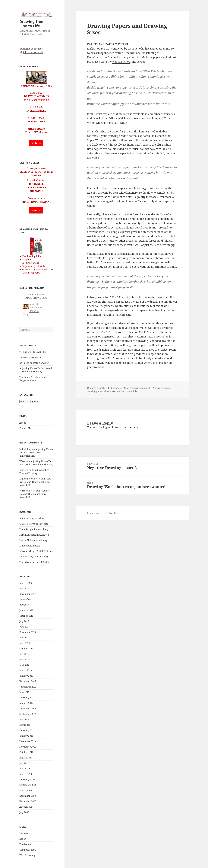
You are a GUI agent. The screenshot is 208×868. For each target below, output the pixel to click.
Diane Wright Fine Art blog (34, 529)
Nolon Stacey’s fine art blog (34, 557)
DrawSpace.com (97, 57)
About (23, 423)
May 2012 (24, 692)
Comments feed (28, 850)
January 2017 (26, 610)
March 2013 (26, 670)
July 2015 (24, 621)
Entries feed (26, 844)
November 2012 (28, 681)
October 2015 (26, 616)
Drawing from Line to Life (32, 24)
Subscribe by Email (33, 52)
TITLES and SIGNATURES (33, 352)
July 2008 (24, 812)
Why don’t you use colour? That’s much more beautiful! (35, 482)
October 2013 (26, 649)
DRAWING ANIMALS (30, 357)
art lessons (132, 388)
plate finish (132, 391)
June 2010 (25, 769)
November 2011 (28, 709)
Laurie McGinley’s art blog (33, 540)
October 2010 (26, 752)
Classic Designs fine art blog (34, 524)
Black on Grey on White (32, 518)
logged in (109, 427)
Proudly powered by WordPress (104, 513)
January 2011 (26, 736)
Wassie (23, 461)
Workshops (36, 308)
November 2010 (28, 747)
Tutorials (34, 311)
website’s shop (121, 62)
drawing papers (95, 391)
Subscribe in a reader (31, 49)
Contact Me (25, 428)
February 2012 (27, 698)
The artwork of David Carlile (34, 562)
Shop (26, 314)
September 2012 (28, 687)
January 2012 (26, 703)
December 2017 (28, 594)
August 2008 (26, 807)
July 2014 (24, 638)
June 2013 (25, 659)
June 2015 (25, 627)
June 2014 (25, 643)
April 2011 (25, 725)
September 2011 (28, 714)
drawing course (163, 388)
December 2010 (28, 741)
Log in (23, 839)
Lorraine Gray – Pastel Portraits (36, 551)
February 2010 (27, 779)
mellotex (121, 391)
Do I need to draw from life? (34, 363)
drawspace (110, 391)
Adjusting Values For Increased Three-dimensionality (36, 452)
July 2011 (24, 719)
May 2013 (24, 665)
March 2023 (26, 583)
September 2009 (28, 785)
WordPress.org (27, 855)
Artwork (34, 304)
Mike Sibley (26, 449)
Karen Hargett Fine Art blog (34, 535)
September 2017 (28, 599)
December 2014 (28, 632)
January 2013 (26, 676)
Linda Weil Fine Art (30, 546)
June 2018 (25, 588)
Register (24, 833)
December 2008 (28, 796)
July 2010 (24, 763)
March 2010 (26, 774)
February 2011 (27, 730)
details (36, 143)
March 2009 (26, 790)
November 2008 (28, 801)
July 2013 (24, 654)
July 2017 (24, 605)
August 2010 (26, 758)
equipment (144, 388)
